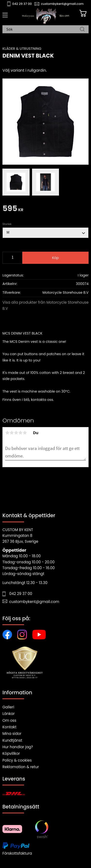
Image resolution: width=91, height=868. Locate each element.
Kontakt (9, 727)
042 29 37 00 (22, 4)
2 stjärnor (12, 433)
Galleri (8, 707)
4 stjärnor (20, 433)
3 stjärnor (16, 433)
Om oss (9, 720)
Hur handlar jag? (18, 747)
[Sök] (82, 30)
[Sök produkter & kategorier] (43, 30)
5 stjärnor (25, 433)
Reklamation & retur (21, 767)
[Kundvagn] (83, 13)
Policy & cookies (17, 760)
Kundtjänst (12, 740)
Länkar (8, 714)
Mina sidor (12, 734)
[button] (4, 17)
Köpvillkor (11, 753)
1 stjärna (7, 433)
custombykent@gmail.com (62, 4)
